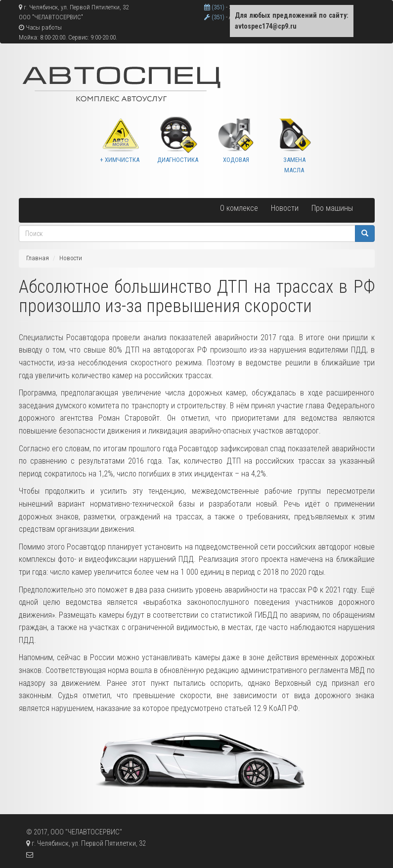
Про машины (332, 208)
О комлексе (239, 208)
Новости (285, 208)
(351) (215, 7)
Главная (38, 258)
